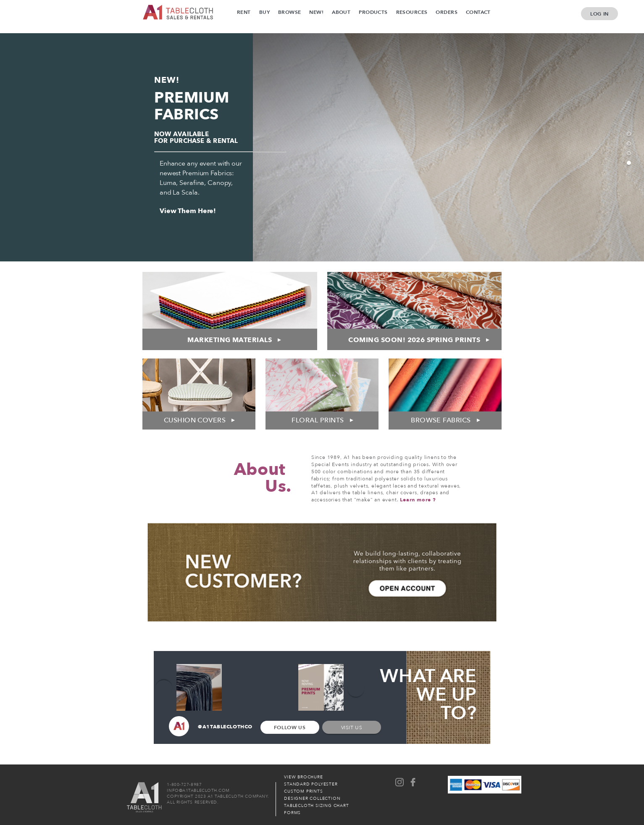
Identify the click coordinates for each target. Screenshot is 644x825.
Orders (447, 12)
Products (373, 12)
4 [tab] (629, 163)
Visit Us (352, 727)
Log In (599, 14)
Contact (478, 12)
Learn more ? (418, 500)
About (341, 12)
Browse (290, 12)
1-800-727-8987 (184, 785)
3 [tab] (629, 153)
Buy (264, 12)
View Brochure (303, 777)
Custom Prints (303, 791)
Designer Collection (312, 799)
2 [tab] (629, 144)
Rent (244, 12)
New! (316, 12)
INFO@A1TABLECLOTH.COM (198, 791)
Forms (292, 813)
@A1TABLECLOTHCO (211, 727)
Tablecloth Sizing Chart (316, 806)
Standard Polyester (311, 784)
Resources (412, 12)
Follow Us (290, 727)
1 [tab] (629, 134)
